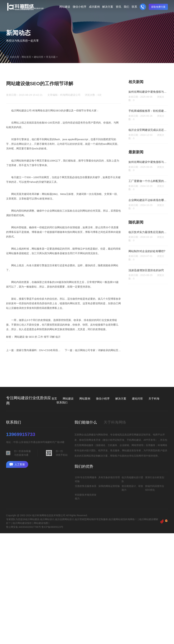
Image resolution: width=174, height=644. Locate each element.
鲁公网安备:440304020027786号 (24, 527)
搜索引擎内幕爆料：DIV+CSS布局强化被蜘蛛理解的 (46, 360)
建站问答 (39, 57)
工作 (40, 346)
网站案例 (85, 399)
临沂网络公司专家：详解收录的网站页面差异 (100, 360)
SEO (31, 346)
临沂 (58, 346)
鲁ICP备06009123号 (52, 527)
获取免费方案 (158, 7)
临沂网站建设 (19, 120)
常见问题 (51, 57)
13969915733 (21, 434)
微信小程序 (103, 399)
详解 (52, 346)
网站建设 (20, 346)
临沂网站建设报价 (22, 523)
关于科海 (154, 399)
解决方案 (121, 399)
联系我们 (62, 402)
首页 (54, 399)
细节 (46, 346)
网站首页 (26, 57)
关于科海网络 (115, 422)
